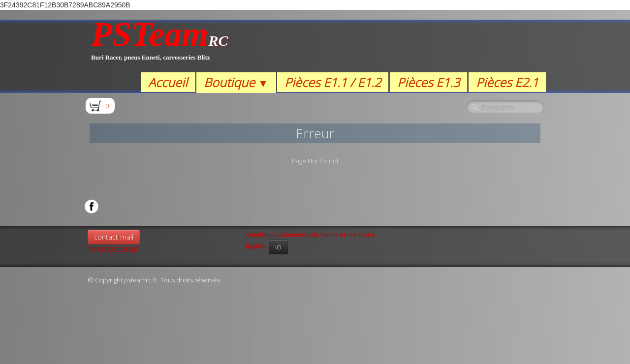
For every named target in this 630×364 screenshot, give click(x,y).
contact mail (114, 237)
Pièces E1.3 (428, 82)
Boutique (236, 82)
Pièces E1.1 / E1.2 (333, 82)
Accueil (168, 82)
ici (278, 247)
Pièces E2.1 (507, 82)
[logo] (160, 46)
